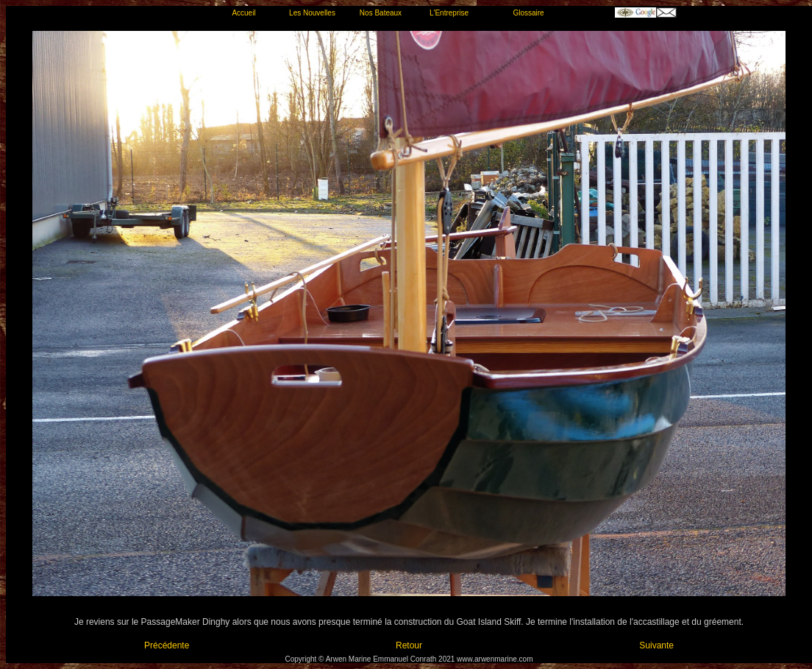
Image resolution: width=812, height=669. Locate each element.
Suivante (656, 645)
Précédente (167, 645)
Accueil (243, 13)
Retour (409, 645)
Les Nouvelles (312, 13)
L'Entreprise (449, 13)
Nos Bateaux (381, 13)
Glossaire (528, 13)
